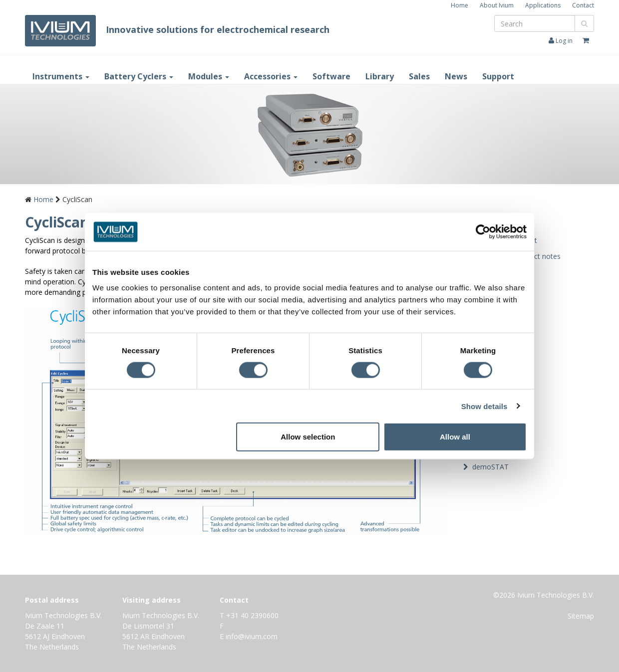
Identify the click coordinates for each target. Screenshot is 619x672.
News (456, 76)
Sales (419, 76)
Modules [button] (209, 76)
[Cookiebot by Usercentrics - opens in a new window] (483, 231)
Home (460, 5)
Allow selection (308, 437)
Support (498, 76)
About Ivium (497, 5)
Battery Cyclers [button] (139, 76)
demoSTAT (490, 467)
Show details (484, 406)
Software (331, 76)
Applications (543, 5)
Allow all (455, 437)
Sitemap (581, 616)
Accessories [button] (271, 76)
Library (380, 76)
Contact (583, 5)
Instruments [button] (61, 76)
